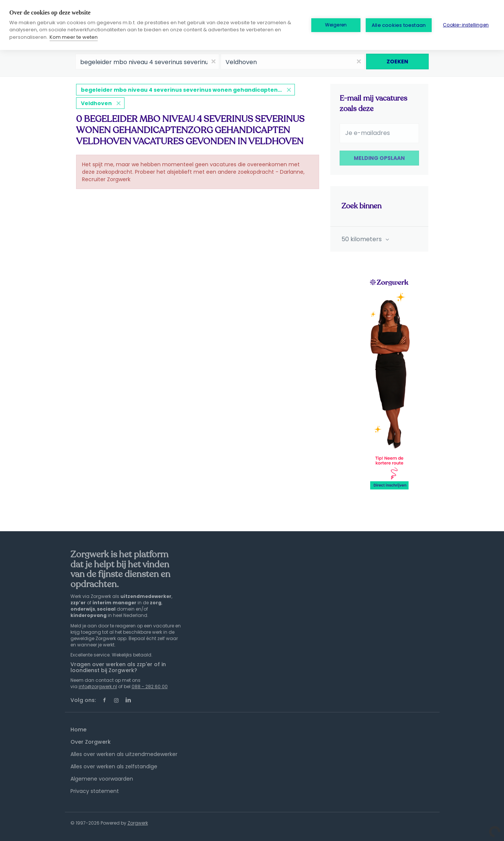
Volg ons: (83, 700)
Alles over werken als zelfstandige (114, 766)
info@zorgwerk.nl (98, 686)
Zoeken (397, 62)
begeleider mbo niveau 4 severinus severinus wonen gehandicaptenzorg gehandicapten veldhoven (188, 90)
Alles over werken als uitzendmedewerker (124, 754)
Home (78, 730)
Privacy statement (95, 791)
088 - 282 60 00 (150, 686)
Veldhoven (96, 103)
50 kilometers (362, 239)
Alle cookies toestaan (399, 25)
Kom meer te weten (74, 37)
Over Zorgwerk (91, 742)
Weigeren (336, 25)
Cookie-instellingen (466, 25)
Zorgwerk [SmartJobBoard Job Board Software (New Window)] (138, 823)
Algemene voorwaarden (102, 779)
